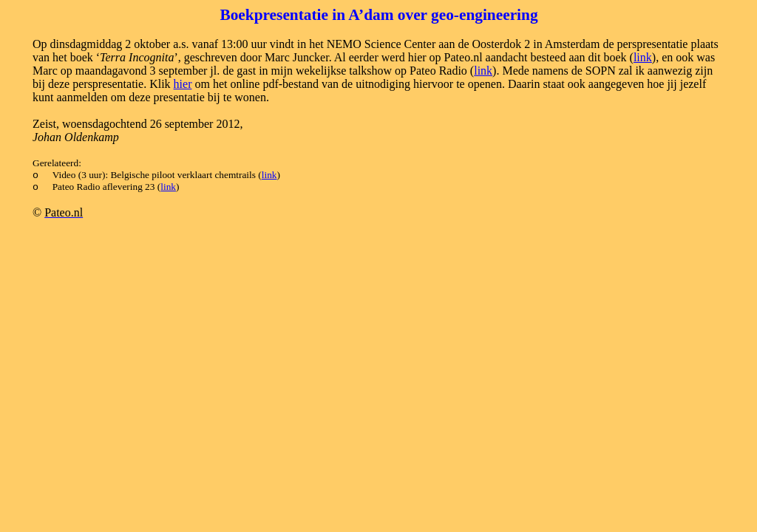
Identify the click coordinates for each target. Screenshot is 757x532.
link (643, 57)
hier (183, 84)
